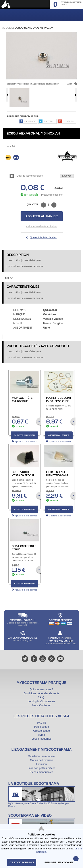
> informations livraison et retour (41, 226)
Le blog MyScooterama (41, 701)
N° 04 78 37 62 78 (57, 641)
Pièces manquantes (41, 772)
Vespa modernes (41, 739)
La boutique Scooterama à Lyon (42, 795)
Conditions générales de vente (41, 693)
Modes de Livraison (41, 760)
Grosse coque (41, 731)
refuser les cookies (59, 862)
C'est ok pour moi (22, 862)
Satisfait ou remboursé (41, 756)
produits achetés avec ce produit (26, 266)
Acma (41, 735)
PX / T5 (42, 723)
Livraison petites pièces (41, 768)
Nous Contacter (41, 705)
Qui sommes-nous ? (41, 689)
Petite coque (41, 727)
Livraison (41, 764)
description (14, 260)
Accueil (7, 28)
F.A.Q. (41, 697)
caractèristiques (32, 260)
